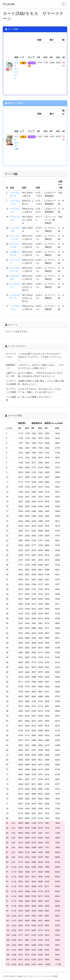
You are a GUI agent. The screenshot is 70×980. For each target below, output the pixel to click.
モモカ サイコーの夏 (16, 143)
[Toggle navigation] (63, 4)
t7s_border (9, 4)
